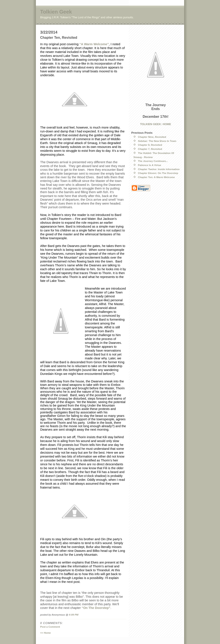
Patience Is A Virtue (150, 165)
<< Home (45, 633)
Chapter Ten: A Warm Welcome (156, 177)
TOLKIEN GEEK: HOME (156, 124)
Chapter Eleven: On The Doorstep (158, 173)
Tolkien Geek (56, 12)
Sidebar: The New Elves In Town (157, 141)
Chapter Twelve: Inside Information (159, 169)
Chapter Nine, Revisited (152, 137)
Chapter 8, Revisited (150, 145)
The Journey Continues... (153, 161)
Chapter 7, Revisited (150, 149)
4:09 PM (74, 615)
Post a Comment (50, 627)
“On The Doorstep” (96, 608)
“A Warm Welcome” (94, 44)
